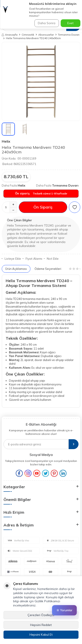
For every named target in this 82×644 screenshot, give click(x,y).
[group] (41, 81)
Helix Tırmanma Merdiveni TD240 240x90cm (33, 38)
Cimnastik (28, 35)
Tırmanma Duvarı (69, 35)
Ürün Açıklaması (16, 269)
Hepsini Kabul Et (41, 635)
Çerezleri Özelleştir (41, 615)
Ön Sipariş (43, 207)
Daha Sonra (47, 23)
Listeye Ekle (11, 259)
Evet (70, 23)
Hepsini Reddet (41, 625)
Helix (6, 141)
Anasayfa (10, 35)
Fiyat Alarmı (32, 259)
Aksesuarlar (46, 35)
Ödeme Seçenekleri (48, 269)
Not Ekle (51, 259)
